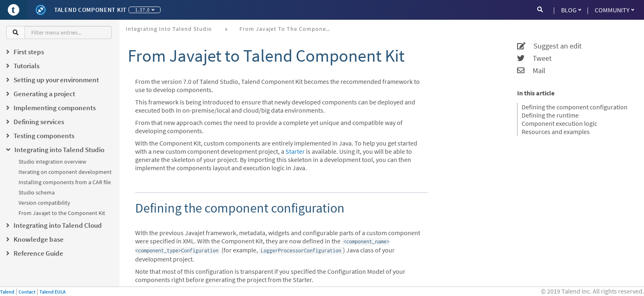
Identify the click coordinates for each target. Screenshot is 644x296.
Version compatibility (44, 203)
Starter (295, 151)
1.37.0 (145, 10)
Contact (27, 292)
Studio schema (37, 192)
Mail (531, 71)
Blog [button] (571, 10)
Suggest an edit (549, 46)
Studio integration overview (52, 162)
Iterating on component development (65, 172)
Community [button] (614, 10)
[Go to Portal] (14, 10)
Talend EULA (53, 292)
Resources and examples (556, 132)
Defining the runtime (550, 115)
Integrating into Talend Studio (169, 29)
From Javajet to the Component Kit (62, 213)
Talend (7, 292)
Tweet (534, 58)
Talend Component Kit (90, 10)
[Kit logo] (41, 10)
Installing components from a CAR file (65, 182)
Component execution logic (559, 123)
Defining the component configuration (575, 107)
